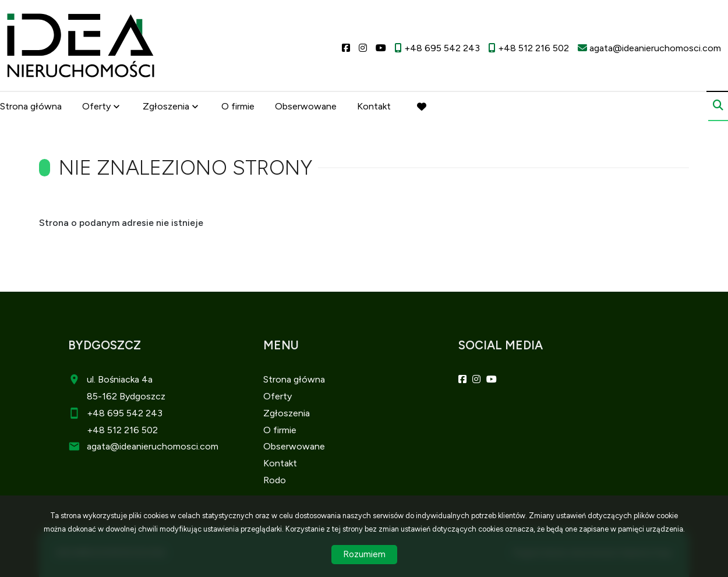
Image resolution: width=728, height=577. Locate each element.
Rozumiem (364, 554)
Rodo (275, 480)
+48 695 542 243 (125, 413)
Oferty (96, 106)
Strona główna (31, 106)
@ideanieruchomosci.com (164, 446)
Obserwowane (306, 106)
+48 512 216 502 (122, 430)
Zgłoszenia (166, 106)
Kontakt (374, 106)
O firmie (238, 106)
